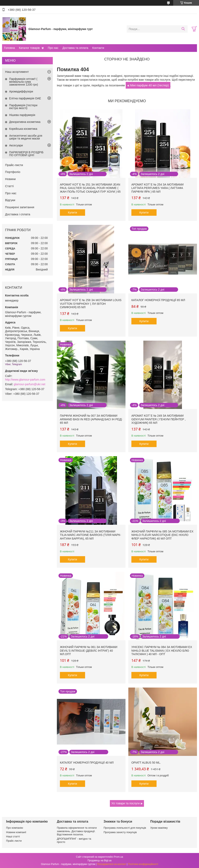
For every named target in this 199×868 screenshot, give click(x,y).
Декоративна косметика (25, 122)
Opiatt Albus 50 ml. (146, 763)
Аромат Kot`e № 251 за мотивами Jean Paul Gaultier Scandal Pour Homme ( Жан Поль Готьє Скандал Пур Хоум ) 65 (90, 188)
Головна (9, 48)
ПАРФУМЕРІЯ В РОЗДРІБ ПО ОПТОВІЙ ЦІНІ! (26, 154)
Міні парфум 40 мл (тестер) (149, 85)
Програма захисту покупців (120, 832)
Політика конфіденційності (143, 864)
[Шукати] (183, 29)
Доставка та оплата (75, 48)
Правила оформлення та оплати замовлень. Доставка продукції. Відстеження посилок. (77, 831)
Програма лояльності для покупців (125, 828)
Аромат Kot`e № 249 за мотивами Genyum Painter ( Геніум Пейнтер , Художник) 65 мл (158, 419)
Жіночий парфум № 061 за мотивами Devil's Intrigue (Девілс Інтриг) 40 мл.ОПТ (89, 651)
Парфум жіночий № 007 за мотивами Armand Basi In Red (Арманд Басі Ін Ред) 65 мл (91, 419)
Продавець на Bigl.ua (99, 860)
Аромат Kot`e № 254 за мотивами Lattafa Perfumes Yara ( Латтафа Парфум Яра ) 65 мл (157, 188)
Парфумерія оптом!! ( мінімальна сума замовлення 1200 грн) (24, 82)
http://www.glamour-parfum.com (25, 380)
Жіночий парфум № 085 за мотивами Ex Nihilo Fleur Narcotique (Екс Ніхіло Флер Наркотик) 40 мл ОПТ (162, 535)
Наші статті (13, 836)
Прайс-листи (14, 165)
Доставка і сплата (18, 214)
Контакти (98, 48)
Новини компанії (16, 832)
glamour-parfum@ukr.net (30, 384)
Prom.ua (118, 857)
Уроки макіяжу (159, 828)
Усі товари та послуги (126, 803)
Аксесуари (16, 145)
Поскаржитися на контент (112, 864)
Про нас (53, 48)
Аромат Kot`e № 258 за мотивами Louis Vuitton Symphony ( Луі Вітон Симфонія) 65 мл (91, 304)
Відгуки (10, 200)
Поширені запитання (20, 207)
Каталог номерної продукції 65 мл (158, 300)
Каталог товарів (29, 48)
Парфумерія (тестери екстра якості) (23, 107)
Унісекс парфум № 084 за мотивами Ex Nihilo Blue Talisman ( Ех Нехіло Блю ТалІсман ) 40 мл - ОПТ (162, 651)
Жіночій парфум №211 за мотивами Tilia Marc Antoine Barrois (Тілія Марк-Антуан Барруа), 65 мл (90, 535)
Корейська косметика (23, 129)
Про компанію (15, 828)
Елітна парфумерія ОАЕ (25, 98)
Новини (10, 179)
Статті (9, 186)
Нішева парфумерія (22, 115)
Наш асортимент (17, 72)
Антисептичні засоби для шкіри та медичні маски (26, 137)
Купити (73, 212)
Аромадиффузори (21, 91)
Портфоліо (13, 172)
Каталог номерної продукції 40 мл (87, 763)
